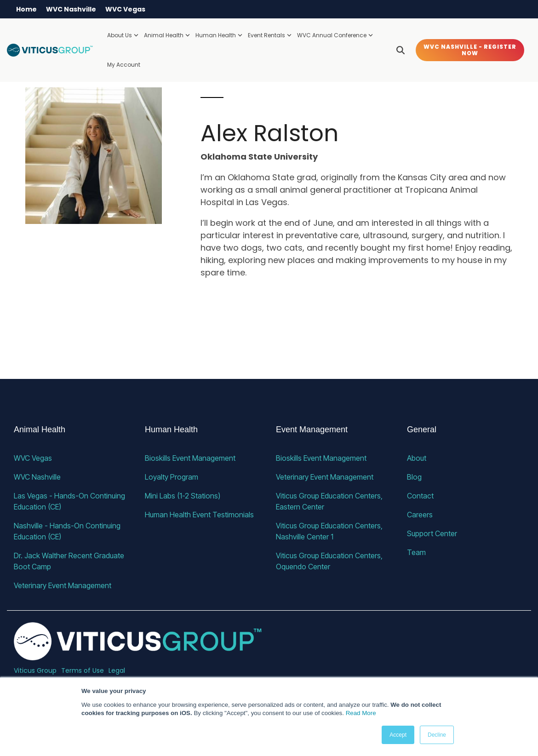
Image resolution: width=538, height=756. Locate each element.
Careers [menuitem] (420, 515)
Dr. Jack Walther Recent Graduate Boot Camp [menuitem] (70, 561)
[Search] (401, 50)
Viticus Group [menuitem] (35, 670)
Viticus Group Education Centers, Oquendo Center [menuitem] (330, 561)
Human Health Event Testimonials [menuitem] (199, 515)
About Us (123, 35)
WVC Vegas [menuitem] (125, 9)
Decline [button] (437, 735)
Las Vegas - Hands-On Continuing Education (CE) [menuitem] (70, 501)
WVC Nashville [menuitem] (71, 9)
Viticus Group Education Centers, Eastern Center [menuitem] (330, 501)
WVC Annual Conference (335, 35)
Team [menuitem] (416, 552)
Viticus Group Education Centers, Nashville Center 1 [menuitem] (330, 531)
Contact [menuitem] (420, 496)
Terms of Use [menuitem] (83, 670)
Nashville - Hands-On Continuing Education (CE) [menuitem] (68, 531)
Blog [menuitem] (414, 477)
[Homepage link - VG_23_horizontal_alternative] (138, 655)
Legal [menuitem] (117, 670)
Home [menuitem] (26, 9)
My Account (124, 65)
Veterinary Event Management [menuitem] (63, 585)
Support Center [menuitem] (432, 533)
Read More (361, 713)
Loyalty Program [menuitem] (172, 477)
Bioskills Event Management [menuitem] (190, 458)
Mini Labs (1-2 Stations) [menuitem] (183, 496)
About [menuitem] (417, 458)
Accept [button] (398, 735)
